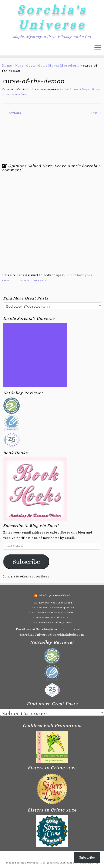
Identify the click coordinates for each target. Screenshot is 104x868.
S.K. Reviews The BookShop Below (53, 608)
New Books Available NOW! (53, 617)
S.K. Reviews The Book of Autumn (53, 613)
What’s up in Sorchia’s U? (54, 595)
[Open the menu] (98, 48)
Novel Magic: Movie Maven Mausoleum (47, 65)
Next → (96, 113)
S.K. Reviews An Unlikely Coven (53, 622)
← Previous (12, 113)
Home (7, 65)
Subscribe (26, 562)
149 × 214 (62, 89)
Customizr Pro (69, 863)
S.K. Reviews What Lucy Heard (53, 603)
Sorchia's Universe (52, 17)
